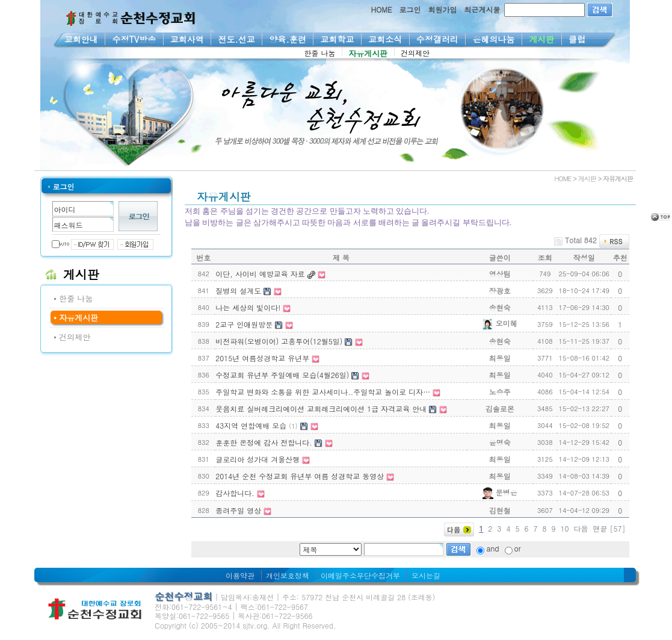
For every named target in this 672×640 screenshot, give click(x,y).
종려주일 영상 (238, 510)
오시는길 (426, 575)
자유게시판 (368, 53)
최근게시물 (482, 9)
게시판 (542, 39)
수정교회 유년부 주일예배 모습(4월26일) (282, 375)
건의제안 (415, 53)
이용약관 (240, 575)
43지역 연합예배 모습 (251, 425)
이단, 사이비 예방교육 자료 (260, 274)
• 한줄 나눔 (73, 298)
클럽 (577, 39)
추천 (620, 257)
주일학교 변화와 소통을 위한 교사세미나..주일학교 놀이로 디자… (323, 392)
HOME (382, 9)
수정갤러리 (438, 39)
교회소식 (385, 39)
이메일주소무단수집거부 (360, 575)
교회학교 (337, 39)
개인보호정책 (288, 575)
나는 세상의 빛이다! (248, 307)
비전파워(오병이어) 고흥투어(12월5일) (279, 341)
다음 (581, 528)
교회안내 (82, 39)
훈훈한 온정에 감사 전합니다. (264, 442)
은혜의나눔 (494, 39)
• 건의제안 (72, 337)
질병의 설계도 (238, 290)
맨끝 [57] (609, 528)
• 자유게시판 (76, 318)
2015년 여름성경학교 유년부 (262, 358)
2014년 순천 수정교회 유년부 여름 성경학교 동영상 (300, 476)
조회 (545, 257)
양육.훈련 (288, 39)
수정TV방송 (134, 39)
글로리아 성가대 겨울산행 (257, 459)
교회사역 (187, 39)
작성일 (584, 257)
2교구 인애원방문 (244, 324)
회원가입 (443, 9)
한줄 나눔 (320, 53)
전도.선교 (236, 39)
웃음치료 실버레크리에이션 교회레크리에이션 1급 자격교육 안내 (321, 409)
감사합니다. (235, 493)
